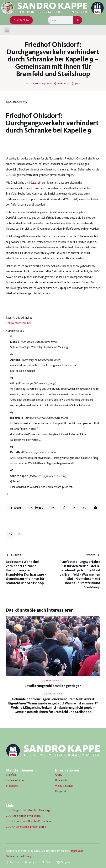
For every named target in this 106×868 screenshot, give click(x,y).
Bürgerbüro (62, 791)
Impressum (77, 851)
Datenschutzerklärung (19, 856)
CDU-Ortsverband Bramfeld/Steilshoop (29, 821)
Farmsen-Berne (15, 780)
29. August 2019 (53, 694)
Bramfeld (11, 775)
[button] (7, 30)
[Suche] (78, 20)
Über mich (61, 780)
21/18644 (30, 183)
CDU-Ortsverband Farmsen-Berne (26, 827)
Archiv (59, 775)
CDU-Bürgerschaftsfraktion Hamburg (28, 810)
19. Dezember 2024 (53, 680)
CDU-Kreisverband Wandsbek (23, 816)
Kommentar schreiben (19, 323)
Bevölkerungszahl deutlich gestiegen (53, 686)
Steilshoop (12, 786)
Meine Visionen (64, 786)
